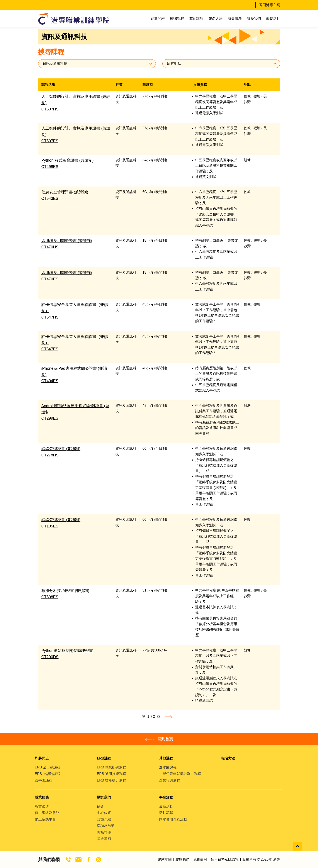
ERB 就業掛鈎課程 (111, 767)
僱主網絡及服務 (47, 813)
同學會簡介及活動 (173, 819)
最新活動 (166, 806)
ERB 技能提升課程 (111, 780)
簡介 (100, 806)
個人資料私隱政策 (225, 860)
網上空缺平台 (45, 819)
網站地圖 (165, 860)
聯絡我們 (182, 860)
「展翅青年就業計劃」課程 (180, 774)
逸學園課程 (44, 780)
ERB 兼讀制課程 (48, 774)
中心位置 (104, 813)
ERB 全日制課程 (48, 767)
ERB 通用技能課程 (111, 774)
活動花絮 (166, 813)
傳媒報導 (104, 832)
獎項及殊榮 (106, 826)
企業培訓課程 (170, 780)
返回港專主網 (270, 5)
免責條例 (200, 860)
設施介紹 (104, 819)
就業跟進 (42, 806)
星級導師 (104, 839)
